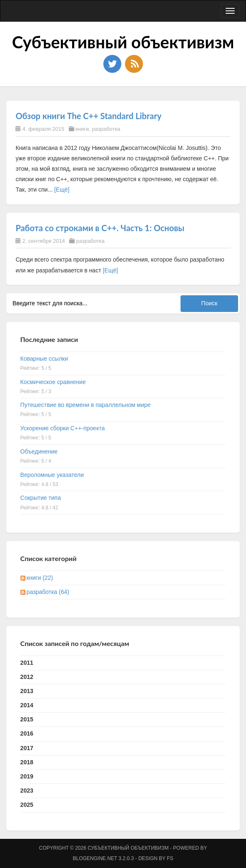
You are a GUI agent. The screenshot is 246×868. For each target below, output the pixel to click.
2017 (27, 748)
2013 (27, 691)
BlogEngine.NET (95, 858)
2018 (27, 762)
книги (82, 129)
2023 (27, 791)
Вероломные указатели (52, 475)
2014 (27, 705)
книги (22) (40, 578)
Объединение (39, 451)
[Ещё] (62, 190)
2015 (27, 719)
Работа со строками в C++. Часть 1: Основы (100, 228)
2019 (27, 776)
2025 (27, 805)
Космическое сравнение (53, 382)
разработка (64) (48, 592)
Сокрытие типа (41, 498)
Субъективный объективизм (123, 42)
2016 (27, 733)
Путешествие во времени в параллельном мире (86, 405)
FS (170, 858)
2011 (27, 663)
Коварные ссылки (44, 359)
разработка (106, 129)
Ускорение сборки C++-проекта (63, 428)
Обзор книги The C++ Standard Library (88, 116)
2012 (27, 677)
